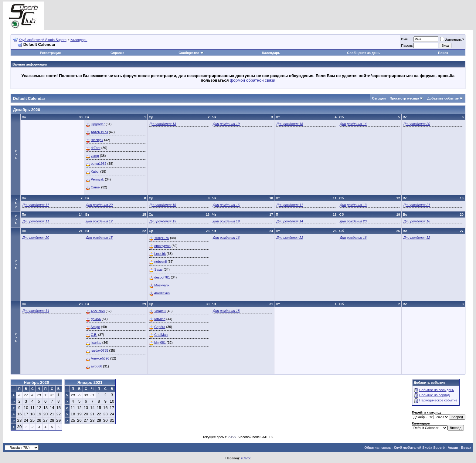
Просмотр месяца (405, 98)
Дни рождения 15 (163, 205)
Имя (404, 39)
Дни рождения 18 (290, 124)
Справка (117, 53)
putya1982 (99, 164)
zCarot (246, 458)
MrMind (160, 319)
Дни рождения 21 (417, 205)
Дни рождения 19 (226, 124)
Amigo (95, 327)
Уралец (160, 311)
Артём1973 (99, 132)
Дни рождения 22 (290, 238)
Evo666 (96, 366)
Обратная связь (377, 448)
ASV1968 (97, 311)
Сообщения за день (363, 53)
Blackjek (97, 140)
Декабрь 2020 (27, 110)
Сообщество (191, 53)
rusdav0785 (100, 350)
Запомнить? (452, 40)
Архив (453, 448)
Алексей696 (100, 358)
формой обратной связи (253, 80)
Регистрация (50, 53)
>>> (16, 154)
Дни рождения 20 (417, 124)
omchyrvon (162, 246)
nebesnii (160, 262)
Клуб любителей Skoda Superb (43, 40)
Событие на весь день (437, 390)
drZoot (96, 148)
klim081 (160, 343)
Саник (95, 187)
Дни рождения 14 (353, 124)
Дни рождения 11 (290, 205)
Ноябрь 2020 (36, 382)
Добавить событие (443, 98)
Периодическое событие (438, 400)
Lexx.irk (160, 254)
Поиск (443, 53)
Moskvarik (162, 285)
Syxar (158, 269)
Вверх (466, 448)
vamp (95, 156)
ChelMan (161, 335)
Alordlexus (162, 293)
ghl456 (96, 319)
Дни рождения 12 (99, 221)
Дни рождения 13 (163, 124)
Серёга (160, 327)
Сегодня (379, 98)
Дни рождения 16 (226, 205)
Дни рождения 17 (36, 205)
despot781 (162, 277)
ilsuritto (96, 343)
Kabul (95, 171)
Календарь (79, 40)
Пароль (407, 46)
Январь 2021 (90, 382)
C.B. (94, 335)
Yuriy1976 (162, 238)
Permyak (97, 179)
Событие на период (435, 395)
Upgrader (98, 124)
